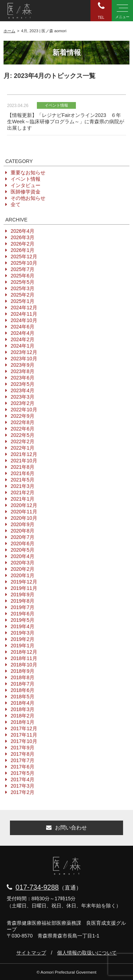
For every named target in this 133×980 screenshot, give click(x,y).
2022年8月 (23, 422)
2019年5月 (23, 620)
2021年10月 (24, 461)
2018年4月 (23, 703)
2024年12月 (24, 308)
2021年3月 (23, 486)
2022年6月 (23, 429)
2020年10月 (24, 518)
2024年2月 (23, 339)
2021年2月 (23, 492)
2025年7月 (23, 269)
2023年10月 (24, 359)
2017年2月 (23, 792)
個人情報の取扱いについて (87, 953)
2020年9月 (23, 524)
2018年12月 (24, 652)
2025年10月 (24, 263)
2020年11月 (24, 512)
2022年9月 (23, 416)
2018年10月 (24, 665)
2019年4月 (23, 626)
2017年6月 (23, 767)
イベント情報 (26, 179)
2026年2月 (23, 244)
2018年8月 (23, 677)
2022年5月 (23, 435)
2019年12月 (24, 582)
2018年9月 (23, 671)
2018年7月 (23, 684)
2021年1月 (23, 499)
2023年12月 (24, 352)
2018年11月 (24, 658)
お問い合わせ (66, 827)
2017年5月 (23, 773)
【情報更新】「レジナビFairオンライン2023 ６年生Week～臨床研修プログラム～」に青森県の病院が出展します (66, 122)
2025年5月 (23, 282)
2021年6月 (23, 473)
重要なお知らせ (28, 173)
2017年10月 (24, 741)
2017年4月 (23, 779)
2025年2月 (23, 295)
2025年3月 (23, 288)
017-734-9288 (37, 887)
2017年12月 (24, 728)
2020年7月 (23, 537)
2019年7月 (23, 607)
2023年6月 (23, 378)
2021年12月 (24, 454)
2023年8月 (23, 371)
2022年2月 (23, 441)
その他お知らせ (28, 198)
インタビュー (26, 185)
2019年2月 (23, 639)
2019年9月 (23, 595)
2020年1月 (23, 575)
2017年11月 (24, 735)
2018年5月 (23, 697)
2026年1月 (23, 250)
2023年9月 (23, 365)
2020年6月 (23, 543)
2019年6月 (23, 614)
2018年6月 (23, 690)
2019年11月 (24, 588)
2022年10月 (24, 410)
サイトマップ (31, 953)
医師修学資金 (26, 192)
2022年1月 (23, 448)
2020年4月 (23, 556)
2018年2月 (23, 716)
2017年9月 (23, 748)
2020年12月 (24, 505)
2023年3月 (23, 397)
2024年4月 (23, 333)
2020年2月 (23, 569)
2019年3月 (23, 633)
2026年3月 (23, 237)
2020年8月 (23, 531)
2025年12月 (24, 257)
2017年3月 (23, 786)
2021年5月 (23, 480)
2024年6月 (23, 327)
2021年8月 (23, 467)
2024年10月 (24, 320)
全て (16, 204)
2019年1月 (23, 646)
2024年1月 (23, 346)
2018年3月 (23, 709)
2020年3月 (23, 563)
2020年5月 (23, 550)
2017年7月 (23, 760)
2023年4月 (23, 390)
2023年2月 (23, 403)
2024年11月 (24, 314)
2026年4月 (23, 231)
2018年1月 (23, 722)
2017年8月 (23, 754)
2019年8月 (23, 601)
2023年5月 (23, 384)
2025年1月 (23, 301)
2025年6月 (23, 276)
